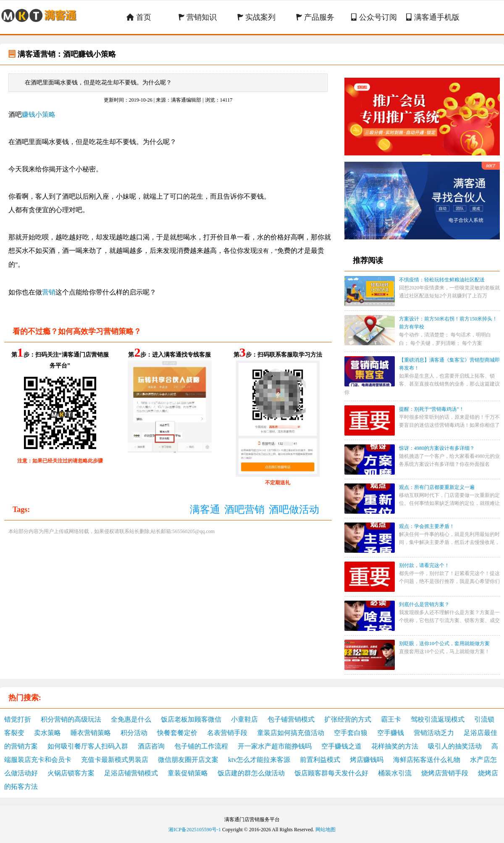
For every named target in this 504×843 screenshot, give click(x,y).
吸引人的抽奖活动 (455, 746)
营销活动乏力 (434, 733)
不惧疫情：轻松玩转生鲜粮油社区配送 (442, 280)
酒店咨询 (151, 746)
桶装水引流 (395, 773)
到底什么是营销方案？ (424, 604)
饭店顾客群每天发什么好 (331, 773)
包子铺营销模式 (291, 719)
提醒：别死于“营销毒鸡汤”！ (432, 409)
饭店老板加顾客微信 (191, 719)
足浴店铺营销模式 (131, 773)
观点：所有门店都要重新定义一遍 (437, 487)
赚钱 (29, 114)
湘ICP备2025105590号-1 (195, 830)
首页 (139, 17)
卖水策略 (47, 733)
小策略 (45, 114)
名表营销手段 (227, 733)
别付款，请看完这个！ (424, 565)
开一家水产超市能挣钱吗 (275, 746)
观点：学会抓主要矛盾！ (427, 526)
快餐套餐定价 (177, 733)
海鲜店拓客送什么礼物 (427, 760)
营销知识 (198, 17)
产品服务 (315, 17)
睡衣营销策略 (91, 733)
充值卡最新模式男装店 (115, 760)
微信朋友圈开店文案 (188, 760)
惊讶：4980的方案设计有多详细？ (437, 448)
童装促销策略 (188, 773)
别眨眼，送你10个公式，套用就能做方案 (444, 643)
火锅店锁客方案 (71, 773)
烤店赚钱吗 (367, 760)
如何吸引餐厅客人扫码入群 (88, 746)
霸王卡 (391, 719)
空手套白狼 (351, 733)
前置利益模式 (320, 760)
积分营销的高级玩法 (71, 719)
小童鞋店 (244, 719)
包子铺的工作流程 (201, 746)
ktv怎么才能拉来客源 (259, 760)
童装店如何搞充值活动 (291, 733)
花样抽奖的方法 (395, 746)
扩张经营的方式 (348, 719)
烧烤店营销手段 (445, 773)
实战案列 (256, 17)
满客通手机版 (433, 17)
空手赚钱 (391, 733)
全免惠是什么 (131, 719)
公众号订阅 (374, 17)
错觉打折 (18, 719)
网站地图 (325, 830)
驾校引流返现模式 (438, 719)
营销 (49, 292)
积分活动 (134, 733)
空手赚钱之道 (341, 746)
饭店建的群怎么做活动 (251, 773)
